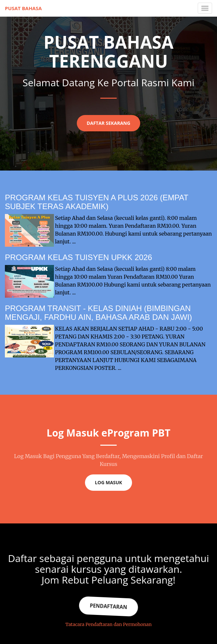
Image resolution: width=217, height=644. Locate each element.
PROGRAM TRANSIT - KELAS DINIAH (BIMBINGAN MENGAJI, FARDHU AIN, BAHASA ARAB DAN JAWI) (99, 313)
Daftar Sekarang (108, 123)
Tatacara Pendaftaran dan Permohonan (108, 624)
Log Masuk (108, 482)
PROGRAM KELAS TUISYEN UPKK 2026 (78, 257)
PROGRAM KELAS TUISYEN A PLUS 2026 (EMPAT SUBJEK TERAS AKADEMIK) (97, 202)
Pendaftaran (108, 606)
